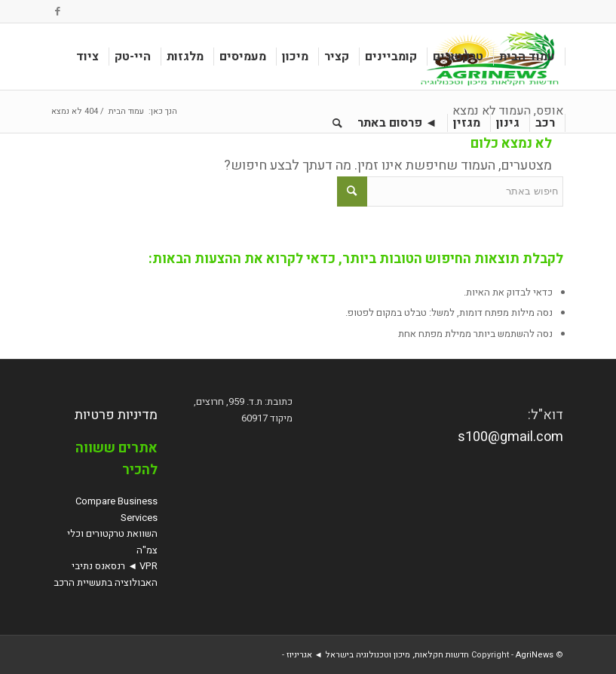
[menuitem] (527, 57)
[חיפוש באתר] (337, 123)
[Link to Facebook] (57, 11)
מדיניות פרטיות (116, 415)
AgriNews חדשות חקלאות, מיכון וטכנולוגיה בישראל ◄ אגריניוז (420, 655)
